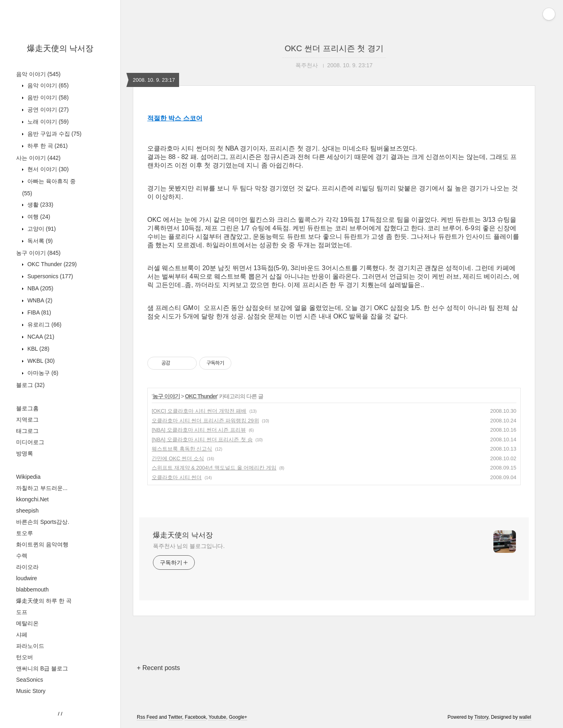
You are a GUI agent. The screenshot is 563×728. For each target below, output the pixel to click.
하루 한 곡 (47, 146)
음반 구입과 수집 (54, 134)
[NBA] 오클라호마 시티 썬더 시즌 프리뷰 (199, 430)
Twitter (175, 717)
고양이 (41, 229)
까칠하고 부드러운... (42, 488)
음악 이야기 (38, 74)
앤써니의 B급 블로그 (42, 668)
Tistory (482, 717)
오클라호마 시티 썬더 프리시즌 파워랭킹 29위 (205, 421)
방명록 (25, 453)
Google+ (238, 717)
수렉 (22, 556)
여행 (38, 217)
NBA (39, 288)
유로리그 (44, 325)
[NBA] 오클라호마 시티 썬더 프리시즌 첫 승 (202, 439)
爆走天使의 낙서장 (60, 48)
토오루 (25, 533)
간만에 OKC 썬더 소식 (178, 458)
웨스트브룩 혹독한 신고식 (182, 449)
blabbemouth (32, 589)
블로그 (30, 385)
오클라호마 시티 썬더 (177, 477)
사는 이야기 (38, 158)
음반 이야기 (47, 97)
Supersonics (49, 276)
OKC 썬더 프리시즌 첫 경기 (334, 48)
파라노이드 (30, 646)
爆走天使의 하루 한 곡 (44, 601)
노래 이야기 (47, 122)
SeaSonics (30, 680)
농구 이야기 (38, 253)
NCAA (40, 337)
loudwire (27, 578)
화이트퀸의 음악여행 (42, 544)
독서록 (39, 241)
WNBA (39, 300)
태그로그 (27, 431)
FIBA (38, 312)
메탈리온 (27, 623)
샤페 (22, 635)
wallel (525, 717)
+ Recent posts (158, 668)
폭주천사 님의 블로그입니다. (189, 546)
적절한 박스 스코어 (175, 118)
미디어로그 (30, 442)
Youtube (217, 717)
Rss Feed (147, 717)
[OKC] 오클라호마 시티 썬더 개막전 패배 (199, 411)
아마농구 (42, 373)
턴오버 (25, 657)
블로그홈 (27, 408)
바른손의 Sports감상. (43, 522)
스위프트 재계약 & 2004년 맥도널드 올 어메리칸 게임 (214, 468)
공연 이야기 (47, 110)
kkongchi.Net (32, 499)
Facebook (195, 717)
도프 (22, 612)
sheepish (27, 511)
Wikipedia (28, 477)
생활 (39, 205)
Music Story (31, 691)
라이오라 (27, 567)
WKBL (40, 361)
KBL (38, 349)
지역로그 (27, 420)
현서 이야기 (47, 169)
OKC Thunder (51, 264)
